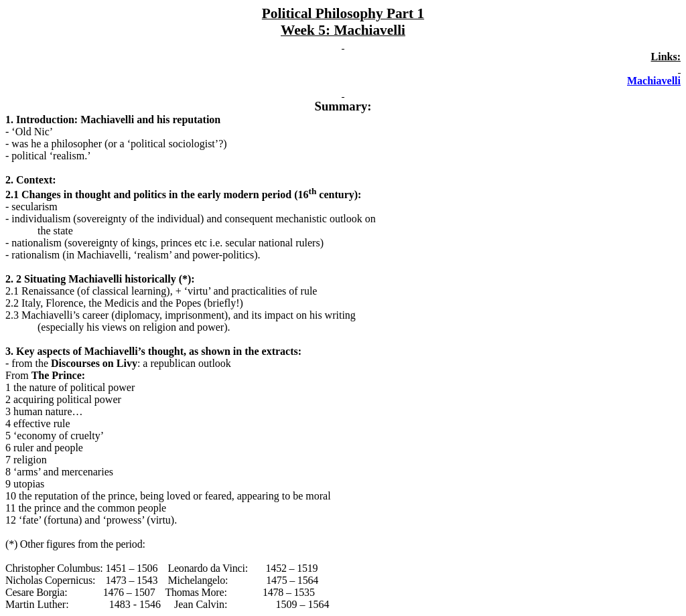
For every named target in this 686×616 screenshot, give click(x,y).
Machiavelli (654, 81)
